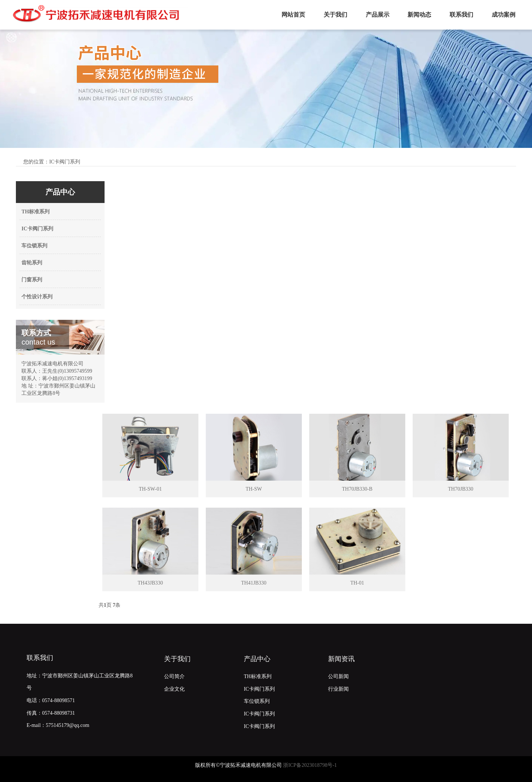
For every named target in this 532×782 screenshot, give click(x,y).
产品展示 (378, 15)
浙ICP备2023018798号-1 (310, 765)
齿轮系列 (32, 263)
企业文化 (174, 689)
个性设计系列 (37, 297)
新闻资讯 (341, 659)
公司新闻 (338, 676)
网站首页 (293, 15)
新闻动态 (419, 15)
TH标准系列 (35, 212)
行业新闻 (338, 689)
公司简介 (174, 676)
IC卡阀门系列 (37, 229)
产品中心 (257, 659)
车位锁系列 (34, 246)
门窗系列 (32, 280)
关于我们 (335, 15)
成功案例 (504, 15)
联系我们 (461, 15)
